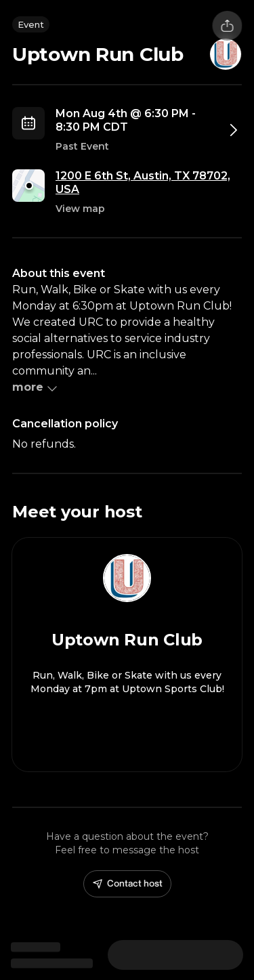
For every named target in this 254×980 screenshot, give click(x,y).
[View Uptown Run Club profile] (127, 655)
